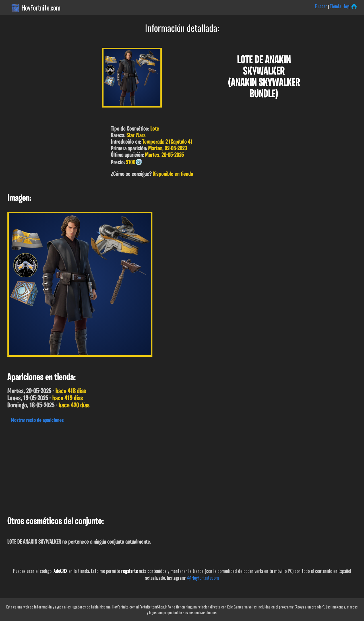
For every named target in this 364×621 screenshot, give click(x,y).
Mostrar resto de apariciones (37, 420)
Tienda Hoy (339, 6)
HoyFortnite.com (41, 8)
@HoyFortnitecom (203, 578)
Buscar (321, 6)
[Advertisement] (171, 468)
